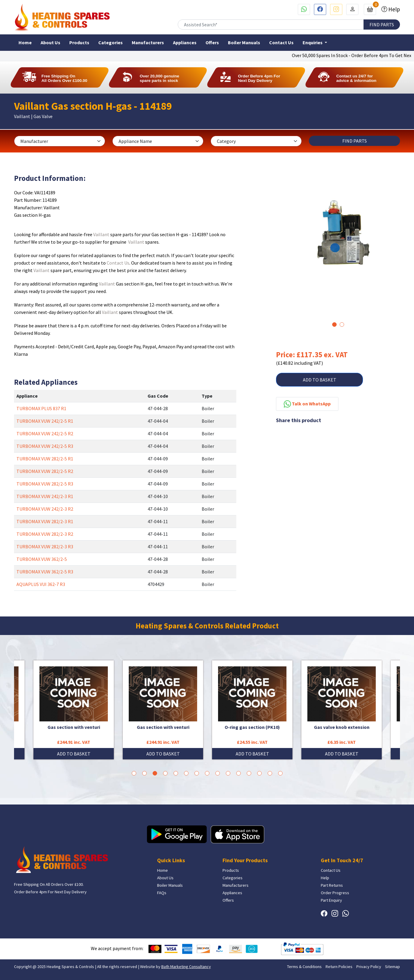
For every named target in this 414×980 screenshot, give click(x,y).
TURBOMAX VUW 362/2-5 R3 (45, 572)
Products (79, 42)
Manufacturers (148, 42)
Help (394, 9)
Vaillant (101, 234)
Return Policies (339, 967)
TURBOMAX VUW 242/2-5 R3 (45, 446)
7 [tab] (197, 773)
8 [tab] (207, 773)
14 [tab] (270, 773)
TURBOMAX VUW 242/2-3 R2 (45, 509)
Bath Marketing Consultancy (186, 967)
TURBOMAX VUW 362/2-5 (42, 559)
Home (25, 42)
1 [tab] (334, 325)
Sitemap (392, 967)
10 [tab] (228, 773)
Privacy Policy (369, 967)
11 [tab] (239, 773)
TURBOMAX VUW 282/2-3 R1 (45, 521)
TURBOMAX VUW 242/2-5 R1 (45, 421)
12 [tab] (249, 773)
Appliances (185, 42)
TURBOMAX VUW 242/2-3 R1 (45, 496)
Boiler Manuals (244, 42)
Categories (111, 42)
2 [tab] (342, 325)
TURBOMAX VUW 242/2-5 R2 (45, 433)
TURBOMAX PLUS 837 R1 (41, 408)
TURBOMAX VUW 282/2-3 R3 (45, 547)
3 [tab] (155, 773)
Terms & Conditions (304, 967)
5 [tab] (176, 773)
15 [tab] (280, 773)
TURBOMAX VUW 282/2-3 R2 (45, 534)
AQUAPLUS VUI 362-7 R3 (41, 584)
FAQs (162, 893)
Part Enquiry (331, 900)
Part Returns (332, 885)
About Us (50, 42)
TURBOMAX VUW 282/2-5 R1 (45, 459)
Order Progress (335, 893)
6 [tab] (186, 773)
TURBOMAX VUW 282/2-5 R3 (45, 484)
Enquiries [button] (313, 42)
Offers (212, 42)
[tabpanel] (338, 235)
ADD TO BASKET (320, 380)
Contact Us (281, 42)
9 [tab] (218, 773)
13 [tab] (259, 773)
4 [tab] (165, 773)
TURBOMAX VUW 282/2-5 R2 (45, 471)
